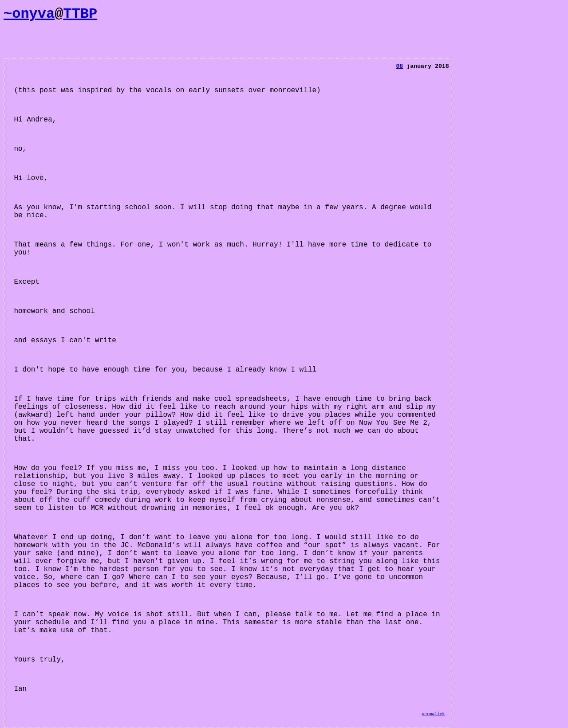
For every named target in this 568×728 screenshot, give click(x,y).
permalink (433, 714)
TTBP (80, 14)
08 (399, 66)
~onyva (29, 14)
